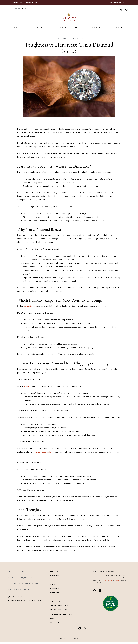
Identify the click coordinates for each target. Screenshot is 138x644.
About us (96, 27)
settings (27, 386)
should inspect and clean (45, 452)
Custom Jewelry (69, 27)
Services (40, 27)
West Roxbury (108, 580)
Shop (17, 27)
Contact (120, 27)
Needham (118, 580)
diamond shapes (31, 306)
